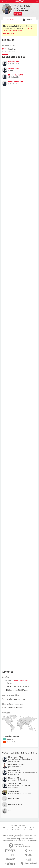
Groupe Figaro (17, 841)
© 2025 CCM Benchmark (29, 841)
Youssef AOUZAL (15, 784)
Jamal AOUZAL (14, 791)
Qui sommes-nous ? (8, 835)
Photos (29, 20)
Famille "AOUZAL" (15, 805)
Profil (12, 20)
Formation (33, 835)
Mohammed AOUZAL (16, 765)
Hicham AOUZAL (15, 778)
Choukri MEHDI (14, 68)
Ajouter (19, 14)
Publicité (27, 835)
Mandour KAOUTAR (16, 75)
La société (10, 837)
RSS (22, 835)
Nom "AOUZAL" (14, 798)
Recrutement (27, 837)
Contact (17, 835)
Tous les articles (18, 837)
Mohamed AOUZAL (15, 757)
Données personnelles (13, 839)
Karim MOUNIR (14, 62)
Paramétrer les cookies (26, 839)
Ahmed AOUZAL (14, 770)
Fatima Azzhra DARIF (16, 82)
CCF (4, 49)
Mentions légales (7, 841)
